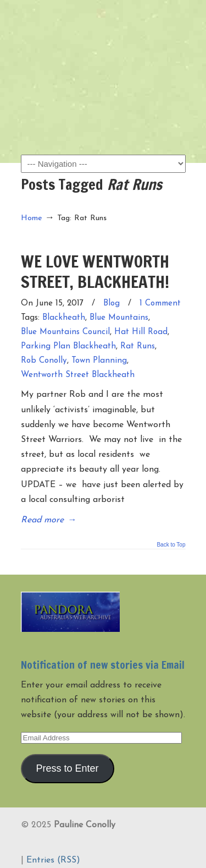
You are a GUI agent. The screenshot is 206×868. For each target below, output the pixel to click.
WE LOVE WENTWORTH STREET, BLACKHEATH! (95, 271)
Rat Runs (138, 346)
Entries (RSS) (53, 860)
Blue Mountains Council (65, 332)
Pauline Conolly (103, 28)
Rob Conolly (44, 361)
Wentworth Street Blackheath (78, 375)
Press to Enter (67, 768)
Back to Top (171, 545)
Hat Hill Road (141, 332)
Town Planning (99, 361)
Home (32, 218)
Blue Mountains (119, 318)
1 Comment (160, 304)
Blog (112, 304)
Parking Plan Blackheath (68, 346)
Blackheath (64, 318)
